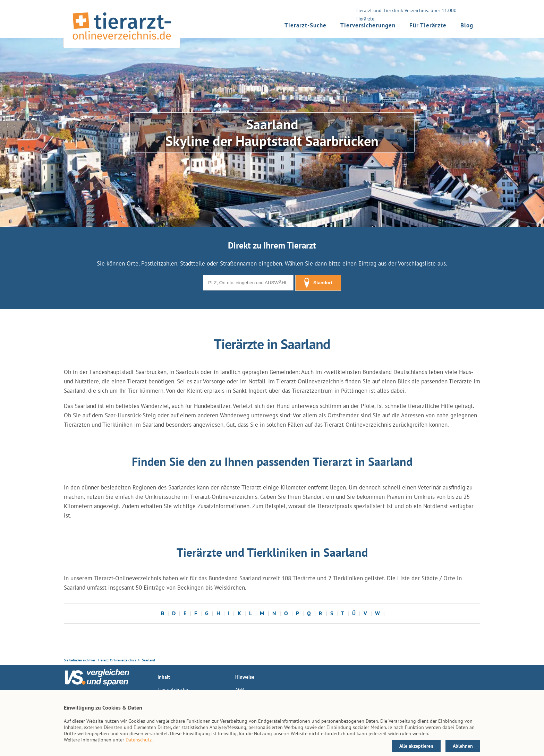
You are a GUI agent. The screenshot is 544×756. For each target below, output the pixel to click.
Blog (467, 25)
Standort (318, 283)
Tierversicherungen (368, 25)
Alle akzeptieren (416, 746)
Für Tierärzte (428, 25)
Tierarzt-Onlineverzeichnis (117, 660)
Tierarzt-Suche (305, 25)
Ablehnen (463, 746)
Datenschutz (139, 740)
